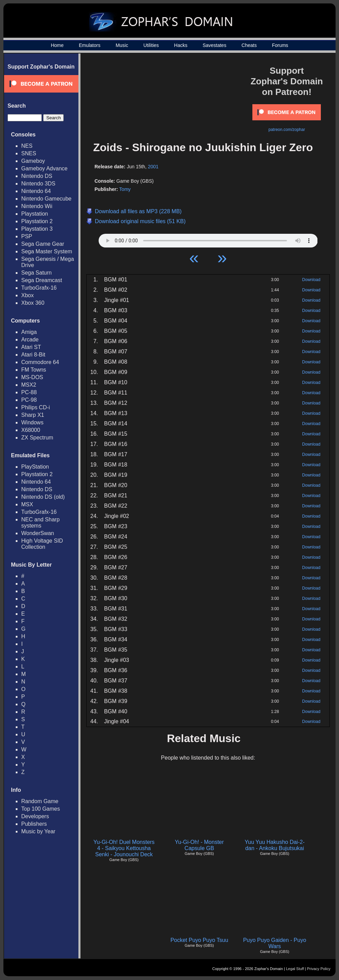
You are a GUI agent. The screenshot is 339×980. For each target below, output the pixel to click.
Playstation (35, 214)
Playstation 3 (37, 229)
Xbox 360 (33, 303)
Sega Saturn (36, 273)
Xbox (27, 295)
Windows (32, 422)
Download (311, 280)
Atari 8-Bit (33, 355)
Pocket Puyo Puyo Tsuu (199, 940)
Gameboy (33, 161)
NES (27, 146)
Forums (280, 45)
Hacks (181, 45)
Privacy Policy (319, 969)
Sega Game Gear (43, 244)
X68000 (31, 430)
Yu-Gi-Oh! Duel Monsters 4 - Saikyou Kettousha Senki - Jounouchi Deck (124, 848)
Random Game (40, 801)
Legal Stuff (295, 969)
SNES (29, 153)
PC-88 (29, 392)
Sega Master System (47, 251)
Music (122, 45)
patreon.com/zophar (287, 130)
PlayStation (35, 467)
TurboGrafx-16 (39, 288)
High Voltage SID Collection (42, 544)
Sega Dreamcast (42, 280)
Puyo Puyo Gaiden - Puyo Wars (275, 943)
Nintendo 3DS (38, 184)
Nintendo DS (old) (43, 497)
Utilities (151, 45)
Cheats (249, 45)
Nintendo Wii (37, 206)
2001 (153, 167)
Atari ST (31, 347)
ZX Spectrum (37, 438)
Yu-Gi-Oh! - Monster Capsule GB (199, 845)
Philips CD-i (36, 407)
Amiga (29, 332)
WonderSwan (38, 533)
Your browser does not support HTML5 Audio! (208, 239)
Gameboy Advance (44, 168)
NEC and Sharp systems (40, 523)
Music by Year (38, 831)
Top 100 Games (41, 809)
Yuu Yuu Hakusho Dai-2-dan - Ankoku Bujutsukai (275, 845)
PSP (27, 236)
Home (57, 45)
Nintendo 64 (36, 191)
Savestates (215, 45)
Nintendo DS (37, 176)
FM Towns (34, 370)
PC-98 (29, 400)
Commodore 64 (40, 362)
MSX (27, 504)
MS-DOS (32, 377)
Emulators (90, 45)
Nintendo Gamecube (46, 199)
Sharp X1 (33, 415)
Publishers (34, 824)
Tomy (125, 189)
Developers (35, 816)
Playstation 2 (37, 221)
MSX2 (29, 385)
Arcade (30, 340)
